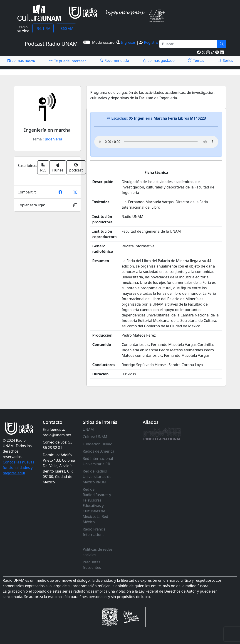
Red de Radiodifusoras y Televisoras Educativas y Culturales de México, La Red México (97, 506)
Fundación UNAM (98, 444)
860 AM (66, 29)
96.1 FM (43, 29)
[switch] (87, 42)
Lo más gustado (159, 60)
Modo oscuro (104, 42)
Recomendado (115, 60)
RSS (43, 167)
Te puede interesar (67, 61)
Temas (196, 60)
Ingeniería (53, 139)
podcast (76, 167)
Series (225, 60)
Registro (151, 42)
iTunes (58, 168)
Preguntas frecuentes (92, 565)
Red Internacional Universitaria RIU (98, 461)
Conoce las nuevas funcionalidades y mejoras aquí (18, 468)
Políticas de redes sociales (98, 552)
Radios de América (98, 451)
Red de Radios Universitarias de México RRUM (97, 477)
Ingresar (128, 42)
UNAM (88, 429)
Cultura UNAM (95, 437)
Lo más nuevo (21, 60)
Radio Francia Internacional (94, 532)
